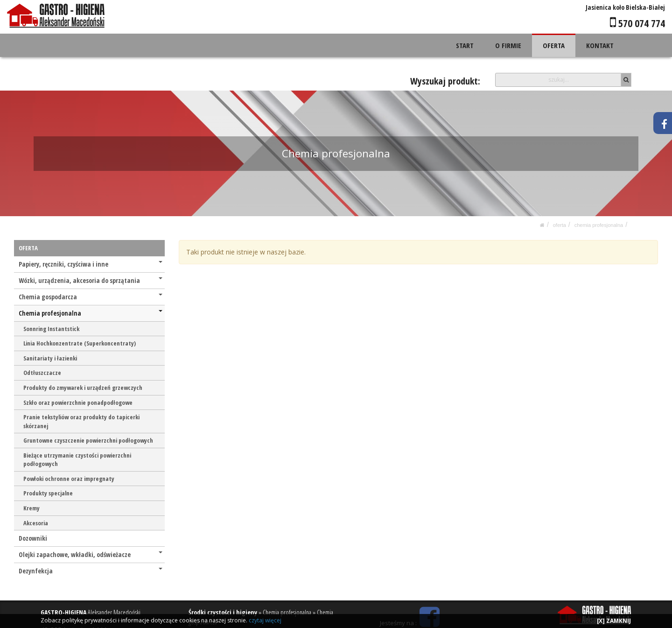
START (465, 45)
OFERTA (554, 45)
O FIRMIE (509, 45)
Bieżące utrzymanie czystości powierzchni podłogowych (77, 460)
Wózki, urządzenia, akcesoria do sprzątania (91, 280)
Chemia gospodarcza (91, 297)
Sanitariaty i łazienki (50, 358)
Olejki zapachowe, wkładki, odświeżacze (91, 554)
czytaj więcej (265, 620)
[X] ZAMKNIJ (614, 621)
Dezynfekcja (91, 571)
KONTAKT (600, 45)
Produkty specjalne (48, 493)
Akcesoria (36, 523)
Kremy (31, 508)
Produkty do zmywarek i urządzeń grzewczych (83, 388)
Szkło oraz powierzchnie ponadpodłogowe (78, 402)
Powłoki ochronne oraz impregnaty (69, 479)
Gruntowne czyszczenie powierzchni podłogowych (88, 440)
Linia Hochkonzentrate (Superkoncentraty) (80, 343)
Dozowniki (33, 538)
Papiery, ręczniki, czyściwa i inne (91, 264)
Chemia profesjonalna (599, 225)
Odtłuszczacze (42, 373)
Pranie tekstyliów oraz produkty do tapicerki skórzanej (81, 421)
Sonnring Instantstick (51, 329)
